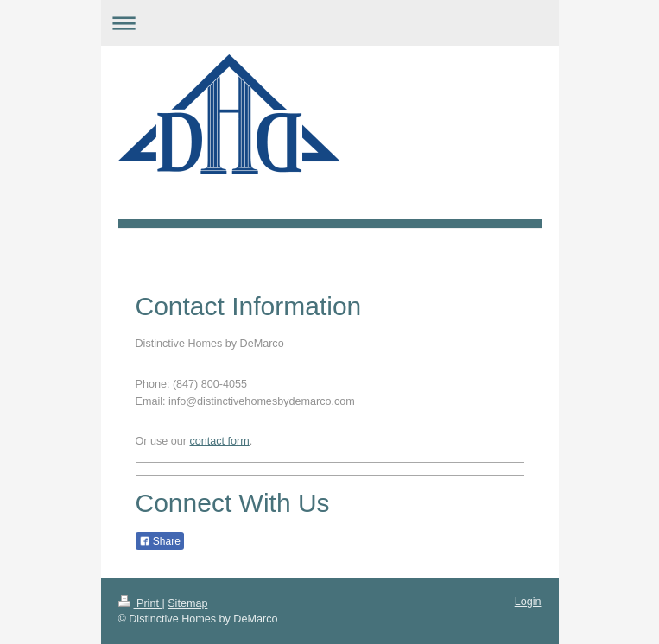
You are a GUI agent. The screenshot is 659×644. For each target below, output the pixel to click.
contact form (220, 441)
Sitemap (187, 603)
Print (140, 603)
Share (160, 541)
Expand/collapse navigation (330, 23)
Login (528, 602)
